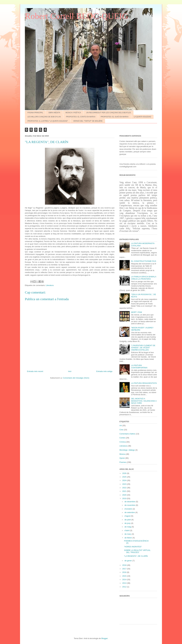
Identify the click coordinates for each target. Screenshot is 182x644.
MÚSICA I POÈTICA (73, 113)
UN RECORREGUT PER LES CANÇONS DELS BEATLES (108, 113)
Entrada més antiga (104, 371)
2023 (125, 484)
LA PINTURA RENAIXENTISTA (144, 383)
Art (121, 426)
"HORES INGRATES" (133, 547)
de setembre (130, 512)
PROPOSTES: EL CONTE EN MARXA (81, 117)
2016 (125, 572)
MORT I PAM (136, 312)
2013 (125, 583)
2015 (125, 576)
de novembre (130, 505)
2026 (125, 473)
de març (128, 534)
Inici (70, 371)
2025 (125, 477)
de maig (128, 527)
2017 (125, 569)
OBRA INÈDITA (54, 113)
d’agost (128, 516)
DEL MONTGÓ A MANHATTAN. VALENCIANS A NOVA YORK (144, 401)
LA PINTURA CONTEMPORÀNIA (139, 367)
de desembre (130, 502)
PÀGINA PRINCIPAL (35, 113)
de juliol (128, 520)
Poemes (123, 462)
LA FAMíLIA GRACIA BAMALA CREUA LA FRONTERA (144, 278)
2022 (125, 488)
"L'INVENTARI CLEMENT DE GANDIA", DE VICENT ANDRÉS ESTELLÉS (143, 348)
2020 (125, 495)
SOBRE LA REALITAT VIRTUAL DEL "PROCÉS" (137, 551)
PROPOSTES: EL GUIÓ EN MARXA (115, 117)
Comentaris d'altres (127, 434)
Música (122, 454)
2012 (125, 587)
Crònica (123, 442)
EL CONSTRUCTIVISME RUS (144, 261)
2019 (125, 498)
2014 (125, 580)
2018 (125, 565)
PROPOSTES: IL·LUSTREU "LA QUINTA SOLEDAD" (48, 121)
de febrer (129, 538)
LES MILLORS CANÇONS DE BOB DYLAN (44, 117)
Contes (122, 438)
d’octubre (129, 509)
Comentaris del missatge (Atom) (76, 378)
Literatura (50, 285)
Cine (121, 430)
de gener (128, 561)
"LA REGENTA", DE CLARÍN (136, 556)
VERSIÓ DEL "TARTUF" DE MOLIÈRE (88, 121)
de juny (128, 523)
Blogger (105, 638)
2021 (125, 491)
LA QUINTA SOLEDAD (142, 117)
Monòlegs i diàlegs (127, 450)
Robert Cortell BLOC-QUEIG (77, 16)
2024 (125, 480)
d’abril (127, 530)
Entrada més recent (35, 371)
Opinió (122, 458)
